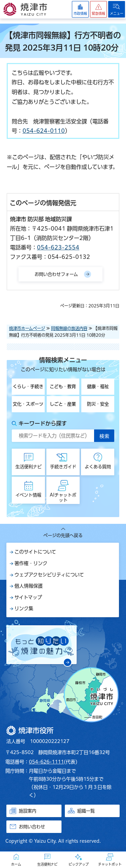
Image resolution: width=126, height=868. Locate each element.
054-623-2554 (58, 247)
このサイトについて (35, 552)
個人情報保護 (29, 586)
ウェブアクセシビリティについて (49, 575)
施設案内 (28, 811)
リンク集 (24, 608)
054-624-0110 (44, 131)
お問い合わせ (32, 827)
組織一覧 (86, 811)
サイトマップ (28, 597)
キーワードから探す (43, 423)
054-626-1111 (46, 762)
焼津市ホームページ (27, 328)
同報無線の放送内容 (69, 328)
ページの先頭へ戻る (63, 535)
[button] (98, 9)
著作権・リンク (31, 563)
